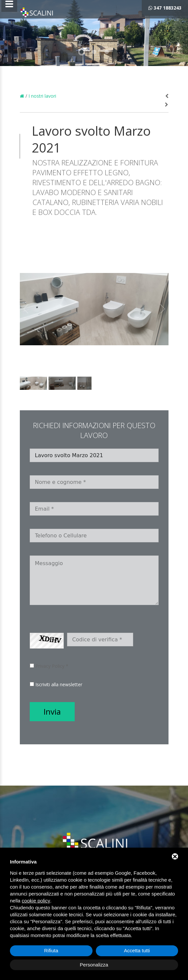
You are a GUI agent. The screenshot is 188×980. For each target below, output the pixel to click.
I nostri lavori (42, 96)
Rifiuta (51, 950)
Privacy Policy (50, 666)
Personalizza (94, 965)
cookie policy (36, 901)
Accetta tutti (137, 950)
